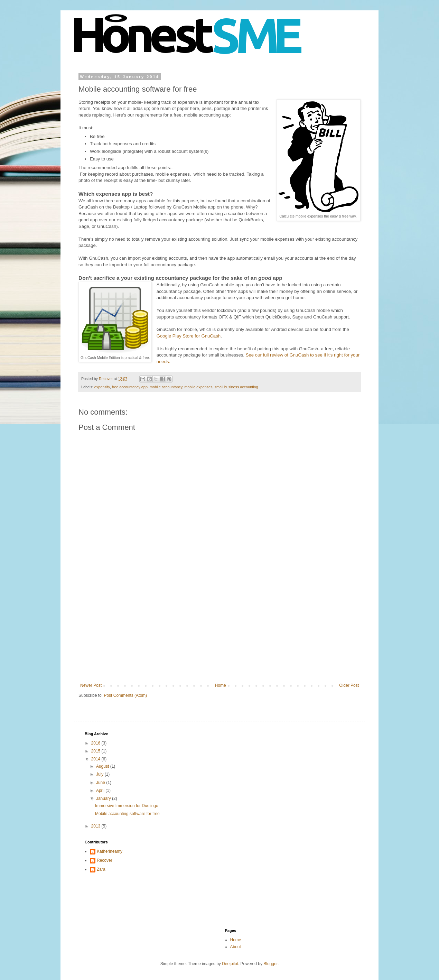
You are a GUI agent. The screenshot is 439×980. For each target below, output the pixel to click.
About (236, 947)
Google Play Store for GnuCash (189, 336)
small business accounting (236, 387)
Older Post (349, 685)
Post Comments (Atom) (125, 695)
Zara (101, 869)
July (100, 774)
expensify (102, 387)
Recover (105, 860)
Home (221, 685)
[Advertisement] (219, 631)
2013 (96, 826)
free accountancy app (130, 387)
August (103, 766)
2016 (96, 743)
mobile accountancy (166, 387)
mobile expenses (199, 387)
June (101, 783)
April (101, 791)
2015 (96, 751)
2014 (96, 759)
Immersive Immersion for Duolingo (127, 806)
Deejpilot (230, 964)
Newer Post (91, 685)
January (104, 798)
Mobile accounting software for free (127, 814)
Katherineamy (110, 851)
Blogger (270, 964)
